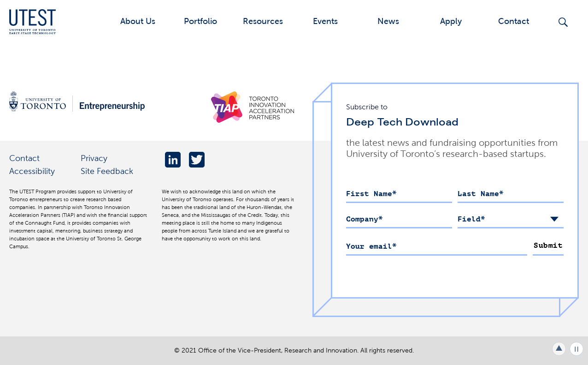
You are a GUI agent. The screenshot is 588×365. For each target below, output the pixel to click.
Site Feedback (107, 171)
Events (325, 21)
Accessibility (32, 171)
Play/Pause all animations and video (576, 349)
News (388, 21)
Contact (514, 21)
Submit (548, 245)
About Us (138, 21)
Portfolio (200, 21)
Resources (263, 21)
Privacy (94, 158)
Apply (451, 21)
